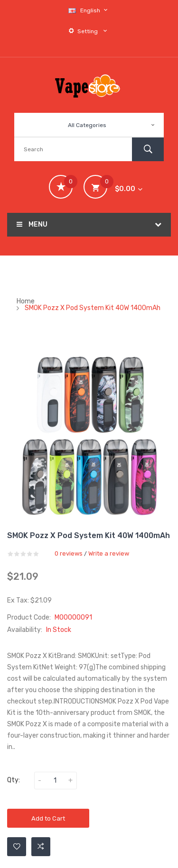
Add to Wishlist (17, 847)
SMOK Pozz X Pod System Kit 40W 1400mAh (93, 308)
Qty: (14, 780)
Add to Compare (41, 847)
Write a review (109, 553)
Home (26, 301)
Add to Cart (48, 818)
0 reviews (69, 553)
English (89, 10)
